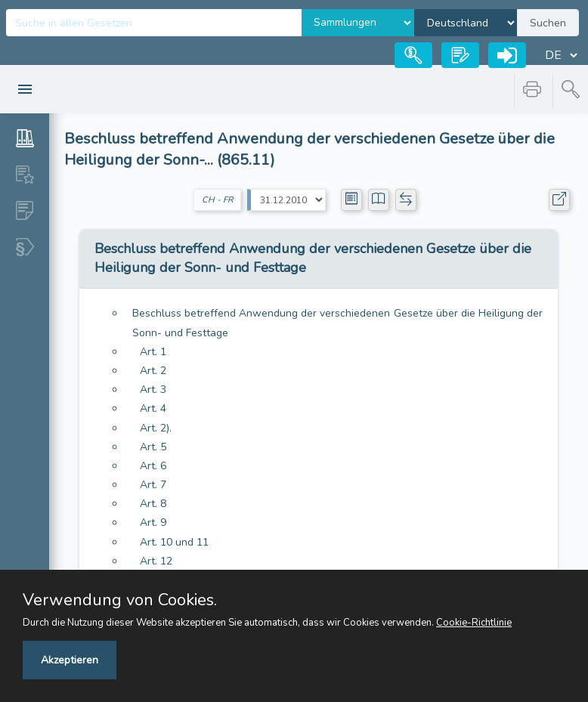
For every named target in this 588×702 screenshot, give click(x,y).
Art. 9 (153, 523)
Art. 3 (153, 390)
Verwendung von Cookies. (120, 600)
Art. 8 (153, 504)
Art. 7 (153, 485)
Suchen (548, 23)
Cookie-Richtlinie (474, 623)
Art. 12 (156, 561)
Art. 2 (153, 371)
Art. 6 (153, 466)
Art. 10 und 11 (174, 542)
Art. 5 (153, 447)
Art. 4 (153, 408)
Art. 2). (156, 428)
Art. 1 (153, 352)
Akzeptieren (70, 660)
